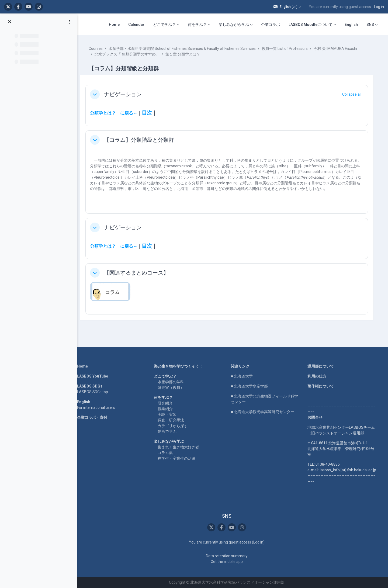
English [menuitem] (351, 25)
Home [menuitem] (114, 25)
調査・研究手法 (172, 420)
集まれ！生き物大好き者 (180, 447)
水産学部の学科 (172, 382)
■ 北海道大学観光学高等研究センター (264, 412)
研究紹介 (167, 403)
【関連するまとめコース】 (140, 273)
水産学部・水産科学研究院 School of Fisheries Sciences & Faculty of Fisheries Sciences (185, 49)
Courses (99, 49)
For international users (98, 407)
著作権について (322, 386)
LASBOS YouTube (94, 376)
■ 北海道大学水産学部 (251, 386)
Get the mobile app (228, 562)
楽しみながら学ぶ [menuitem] (234, 25)
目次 (150, 113)
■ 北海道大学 (243, 376)
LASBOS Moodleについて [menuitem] (311, 25)
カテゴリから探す (174, 426)
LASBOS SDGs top (94, 392)
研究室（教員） (172, 388)
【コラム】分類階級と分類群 (142, 140)
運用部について (322, 366)
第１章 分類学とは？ (186, 54)
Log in (379, 7)
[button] (287, 7)
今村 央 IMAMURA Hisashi (339, 49)
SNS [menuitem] (370, 25)
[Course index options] (70, 22)
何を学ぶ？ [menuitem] (197, 25)
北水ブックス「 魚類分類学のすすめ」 (130, 54)
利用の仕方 (318, 376)
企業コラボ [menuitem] (271, 25)
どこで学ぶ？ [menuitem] (164, 25)
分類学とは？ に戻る (115, 113)
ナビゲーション (126, 94)
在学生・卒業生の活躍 (178, 458)
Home (84, 366)
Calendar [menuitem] (136, 25)
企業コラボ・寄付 (94, 417)
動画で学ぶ (169, 431)
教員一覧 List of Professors (288, 49)
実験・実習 (169, 414)
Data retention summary (228, 556)
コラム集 (167, 453)
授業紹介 (167, 409)
